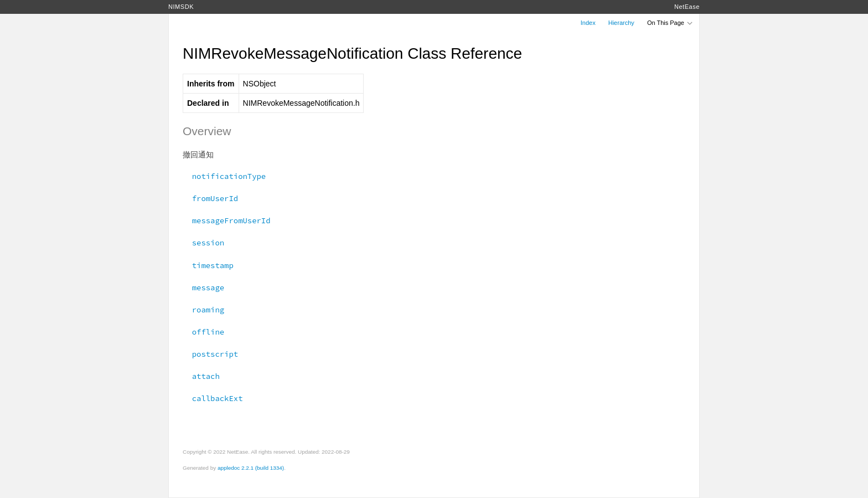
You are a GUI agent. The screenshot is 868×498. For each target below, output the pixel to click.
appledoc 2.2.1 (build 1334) (251, 468)
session (203, 243)
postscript (210, 354)
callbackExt (213, 398)
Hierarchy (621, 23)
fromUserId (210, 198)
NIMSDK (181, 7)
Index (588, 23)
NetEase (687, 7)
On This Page (670, 23)
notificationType (224, 176)
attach (201, 376)
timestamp (208, 265)
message (203, 287)
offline (203, 332)
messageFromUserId (227, 220)
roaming (203, 310)
